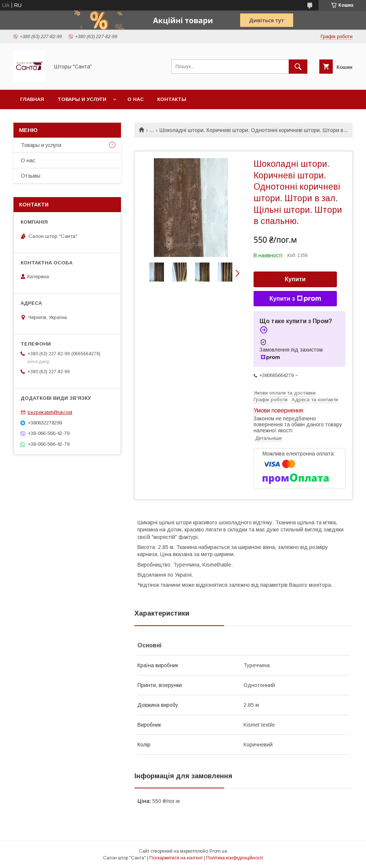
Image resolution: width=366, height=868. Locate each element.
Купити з (295, 299)
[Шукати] (298, 67)
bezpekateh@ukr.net (50, 412)
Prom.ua (218, 851)
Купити (295, 279)
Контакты (172, 99)
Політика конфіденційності (235, 858)
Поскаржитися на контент (176, 858)
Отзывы (31, 176)
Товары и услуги (82, 99)
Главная (32, 99)
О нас (136, 99)
